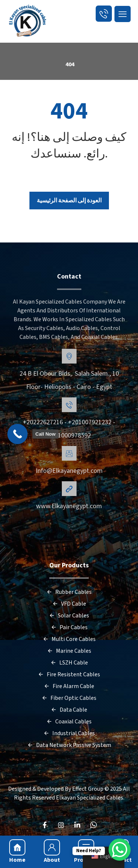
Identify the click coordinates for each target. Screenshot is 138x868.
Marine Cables (69, 651)
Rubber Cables (69, 592)
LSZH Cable (69, 663)
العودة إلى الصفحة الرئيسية (69, 201)
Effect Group (88, 789)
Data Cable (69, 710)
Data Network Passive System (69, 745)
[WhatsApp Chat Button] (120, 850)
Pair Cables (69, 627)
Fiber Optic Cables (69, 698)
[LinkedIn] (77, 825)
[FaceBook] (45, 825)
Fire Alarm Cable (69, 686)
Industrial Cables (69, 733)
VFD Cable (69, 604)
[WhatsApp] (93, 825)
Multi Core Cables (69, 639)
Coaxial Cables (69, 722)
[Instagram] (61, 825)
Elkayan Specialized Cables (90, 798)
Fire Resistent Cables (69, 674)
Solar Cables (69, 616)
